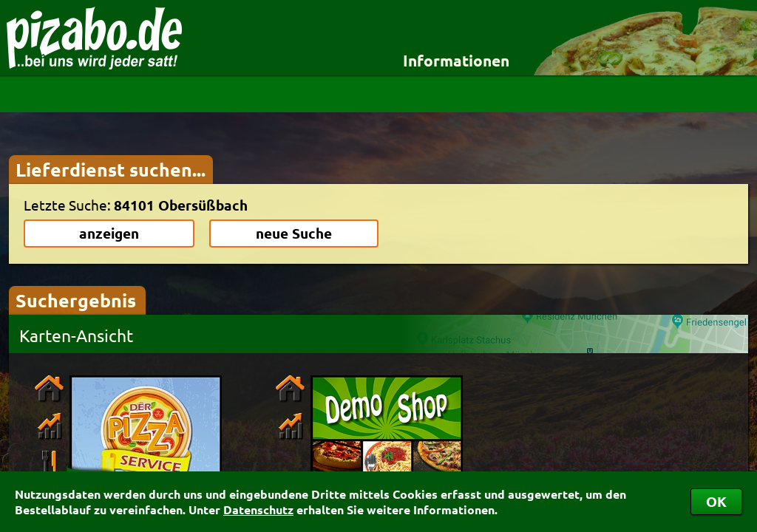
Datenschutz (258, 509)
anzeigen (109, 233)
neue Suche (294, 233)
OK (716, 501)
